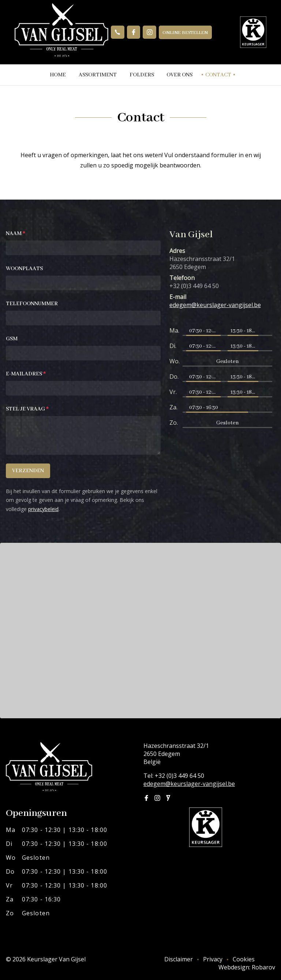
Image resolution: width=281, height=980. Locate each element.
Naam (16, 234)
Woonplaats (24, 269)
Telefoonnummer (32, 304)
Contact (219, 75)
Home (57, 75)
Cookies (244, 959)
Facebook (134, 32)
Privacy (213, 959)
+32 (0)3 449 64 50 (117, 32)
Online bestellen (186, 33)
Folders (142, 75)
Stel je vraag (27, 409)
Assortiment (97, 75)
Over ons (180, 75)
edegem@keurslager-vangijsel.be (189, 784)
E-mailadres (26, 374)
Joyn (168, 798)
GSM (12, 339)
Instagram (150, 32)
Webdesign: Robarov (247, 967)
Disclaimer (179, 959)
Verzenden (28, 471)
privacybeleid (43, 509)
